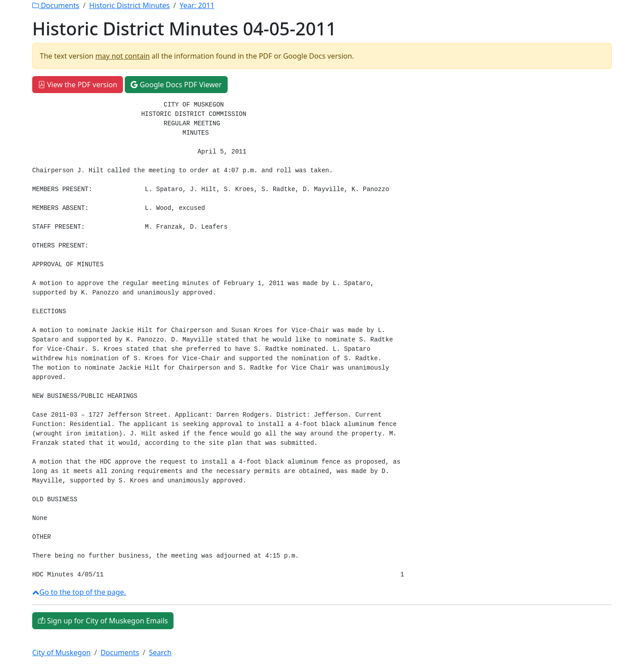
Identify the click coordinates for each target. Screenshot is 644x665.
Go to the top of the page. (79, 592)
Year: (197, 5)
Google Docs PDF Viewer (176, 85)
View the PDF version (78, 85)
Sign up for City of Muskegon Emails (103, 621)
